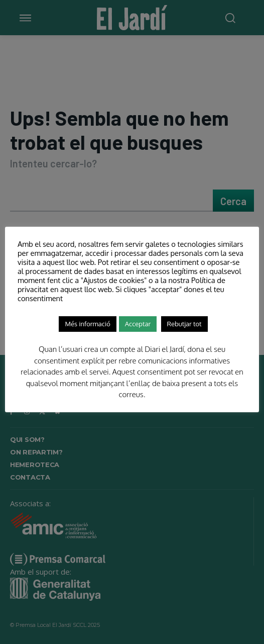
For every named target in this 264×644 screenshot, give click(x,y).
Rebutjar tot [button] (184, 324)
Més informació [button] (87, 324)
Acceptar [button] (138, 324)
